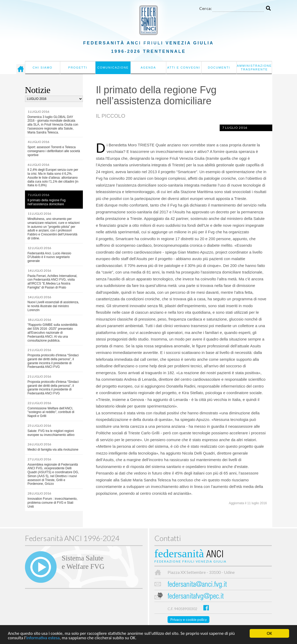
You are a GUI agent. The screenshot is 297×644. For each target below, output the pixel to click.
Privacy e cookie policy (188, 619)
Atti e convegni (184, 68)
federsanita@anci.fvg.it (197, 585)
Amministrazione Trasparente (254, 68)
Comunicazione (113, 68)
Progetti (78, 68)
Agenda (148, 68)
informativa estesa (43, 639)
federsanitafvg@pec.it (196, 597)
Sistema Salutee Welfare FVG (83, 562)
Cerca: (205, 8)
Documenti (219, 68)
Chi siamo (42, 68)
